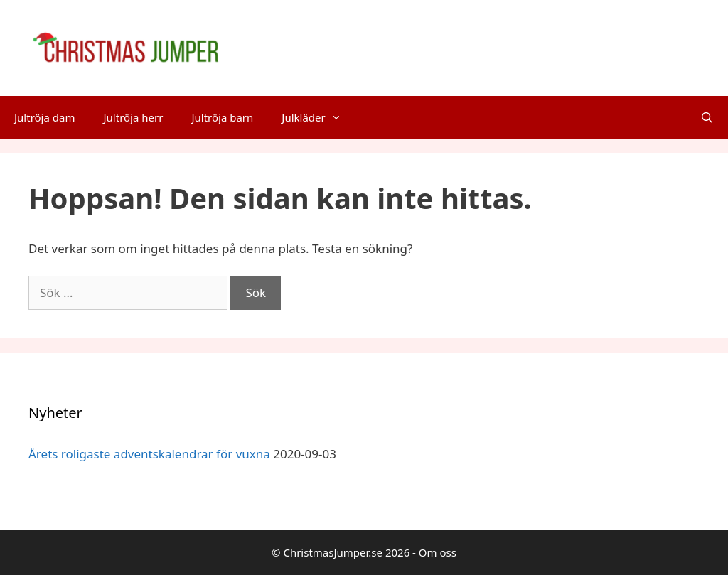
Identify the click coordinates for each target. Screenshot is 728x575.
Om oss (438, 552)
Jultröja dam (44, 117)
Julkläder (318, 117)
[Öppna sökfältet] (707, 117)
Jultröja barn (222, 117)
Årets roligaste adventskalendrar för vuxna (149, 454)
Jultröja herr (133, 117)
